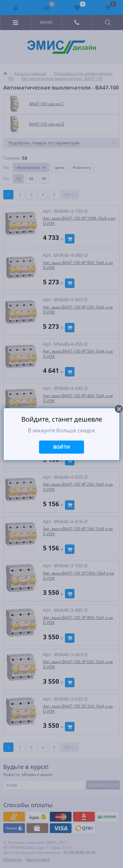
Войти (62, 447)
